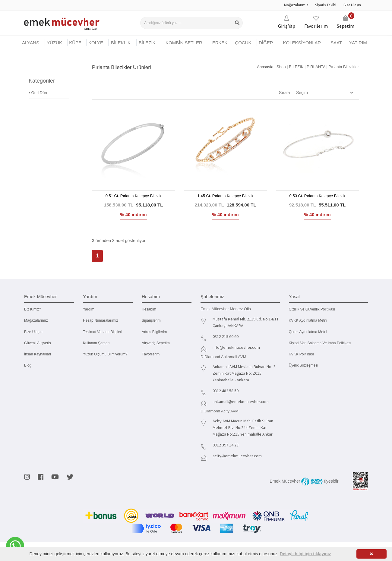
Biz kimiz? (33, 309)
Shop (281, 67)
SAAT (336, 43)
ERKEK (220, 43)
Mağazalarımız (296, 5)
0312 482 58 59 (226, 391)
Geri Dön (38, 84)
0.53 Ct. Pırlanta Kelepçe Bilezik (318, 196)
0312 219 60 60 (226, 336)
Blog (28, 365)
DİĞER (266, 43)
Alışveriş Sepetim (156, 343)
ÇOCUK (243, 43)
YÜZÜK (54, 43)
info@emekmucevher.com (236, 347)
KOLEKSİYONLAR (302, 43)
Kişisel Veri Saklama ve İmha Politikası (320, 343)
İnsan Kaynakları (38, 354)
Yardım (89, 309)
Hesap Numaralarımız (101, 320)
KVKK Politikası (301, 354)
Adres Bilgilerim (154, 332)
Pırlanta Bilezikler (344, 67)
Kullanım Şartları (96, 343)
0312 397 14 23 (226, 445)
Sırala (285, 93)
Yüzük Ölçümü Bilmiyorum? (105, 354)
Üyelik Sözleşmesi (303, 365)
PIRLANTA (316, 67)
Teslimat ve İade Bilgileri (103, 332)
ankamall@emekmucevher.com (241, 402)
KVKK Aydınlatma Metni (308, 320)
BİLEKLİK (121, 43)
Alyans (31, 43)
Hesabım (149, 309)
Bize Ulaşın (352, 5)
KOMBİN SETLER (184, 43)
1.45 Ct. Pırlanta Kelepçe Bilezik (226, 196)
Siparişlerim (151, 320)
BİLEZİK (147, 43)
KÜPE (75, 43)
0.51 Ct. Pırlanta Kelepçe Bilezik (134, 196)
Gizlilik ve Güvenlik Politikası (312, 309)
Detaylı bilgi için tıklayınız (305, 554)
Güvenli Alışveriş (38, 343)
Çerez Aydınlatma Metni (308, 332)
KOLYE (96, 43)
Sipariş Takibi (326, 5)
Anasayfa (265, 67)
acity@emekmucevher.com (237, 456)
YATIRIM (358, 43)
